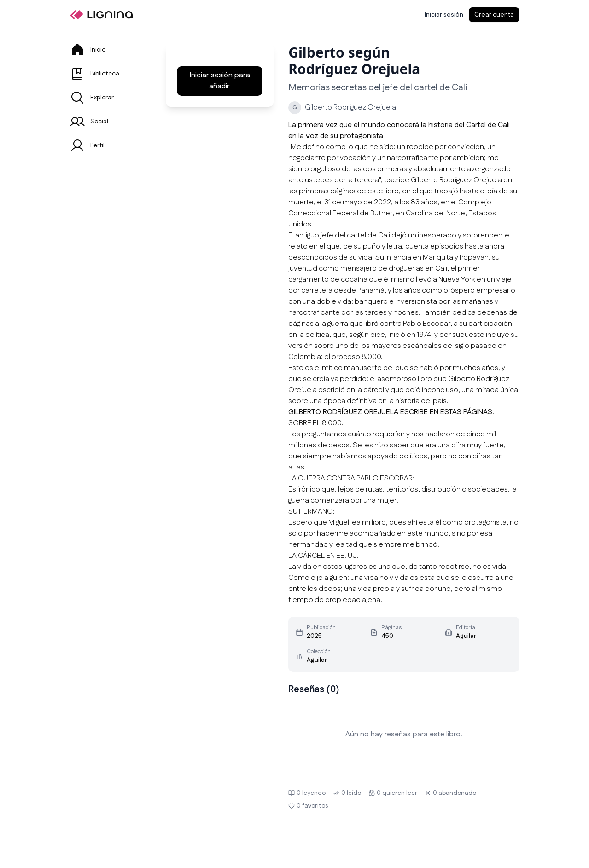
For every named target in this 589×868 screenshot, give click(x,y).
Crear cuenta (494, 15)
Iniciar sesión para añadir (220, 81)
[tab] (107, 50)
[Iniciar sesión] (444, 15)
